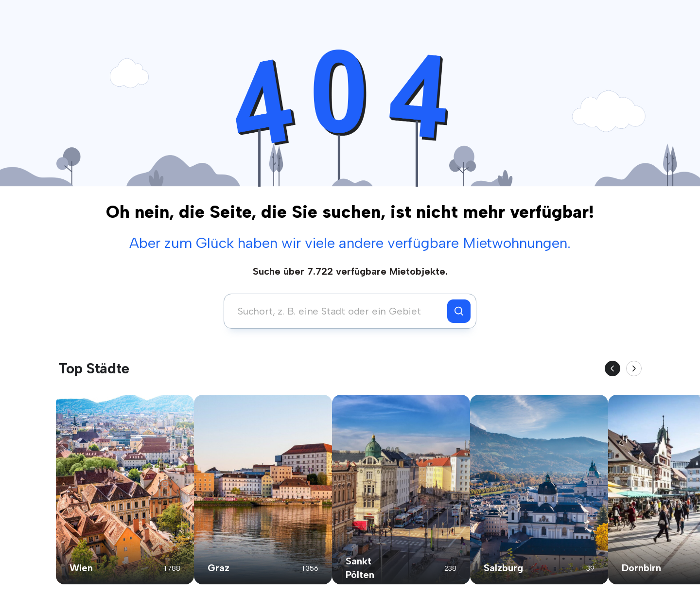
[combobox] (338, 311)
